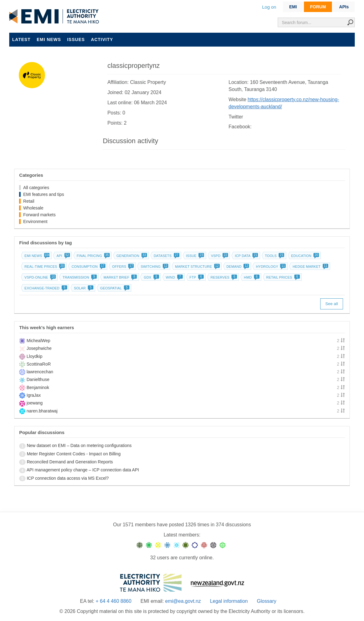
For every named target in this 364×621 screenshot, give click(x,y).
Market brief (120, 277)
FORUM (318, 7)
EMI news (49, 39)
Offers (123, 267)
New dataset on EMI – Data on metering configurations (79, 445)
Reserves (223, 277)
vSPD (219, 256)
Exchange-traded (45, 288)
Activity (102, 39)
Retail (29, 201)
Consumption (88, 267)
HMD (251, 277)
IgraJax (34, 395)
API (62, 256)
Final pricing (93, 256)
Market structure (197, 267)
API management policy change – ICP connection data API (83, 470)
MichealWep (38, 341)
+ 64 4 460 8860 (113, 601)
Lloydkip (34, 356)
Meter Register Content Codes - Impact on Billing (74, 454)
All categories (36, 188)
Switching (154, 267)
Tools (274, 256)
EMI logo (55, 17)
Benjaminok (38, 387)
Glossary (266, 601)
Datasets (166, 256)
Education (305, 256)
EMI (293, 7)
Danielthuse (38, 379)
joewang (35, 403)
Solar (83, 288)
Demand (237, 267)
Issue (195, 256)
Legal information (229, 601)
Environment (35, 221)
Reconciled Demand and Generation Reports (70, 462)
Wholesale (33, 208)
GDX (151, 277)
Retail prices (282, 277)
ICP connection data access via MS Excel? (68, 478)
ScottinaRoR (39, 364)
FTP (196, 277)
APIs (344, 7)
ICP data (246, 256)
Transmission (79, 277)
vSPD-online (39, 277)
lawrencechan (40, 372)
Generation (131, 256)
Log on (269, 7)
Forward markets (39, 215)
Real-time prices (44, 267)
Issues (76, 39)
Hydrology (270, 267)
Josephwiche (39, 348)
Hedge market (310, 267)
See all (331, 304)
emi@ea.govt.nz (183, 601)
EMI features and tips (43, 194)
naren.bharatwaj (42, 411)
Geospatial (114, 288)
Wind (174, 277)
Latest (21, 39)
